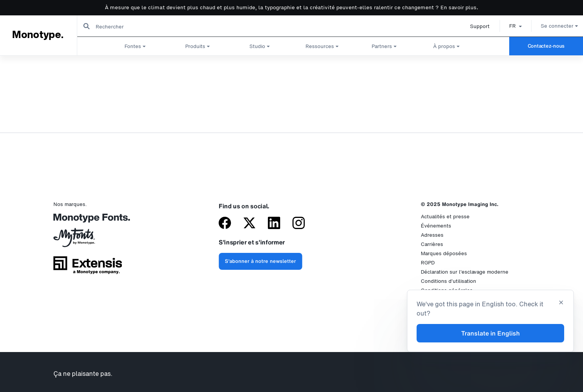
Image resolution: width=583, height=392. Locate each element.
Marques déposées (444, 253)
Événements (436, 226)
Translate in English (491, 333)
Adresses (432, 235)
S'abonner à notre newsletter (260, 261)
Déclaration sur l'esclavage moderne (465, 272)
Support (471, 26)
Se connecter (551, 26)
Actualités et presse (445, 217)
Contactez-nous (546, 46)
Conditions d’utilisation (448, 281)
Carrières (432, 244)
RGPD (428, 263)
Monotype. (37, 35)
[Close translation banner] (561, 303)
